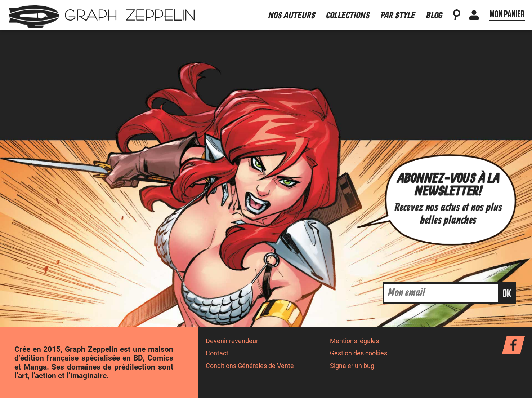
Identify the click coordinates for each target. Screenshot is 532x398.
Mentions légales (354, 341)
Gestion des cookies (359, 353)
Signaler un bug (352, 366)
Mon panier (507, 14)
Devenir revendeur (232, 341)
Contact (217, 353)
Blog (434, 16)
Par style (398, 16)
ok (507, 294)
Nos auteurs (292, 16)
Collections (348, 16)
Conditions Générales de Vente (250, 366)
